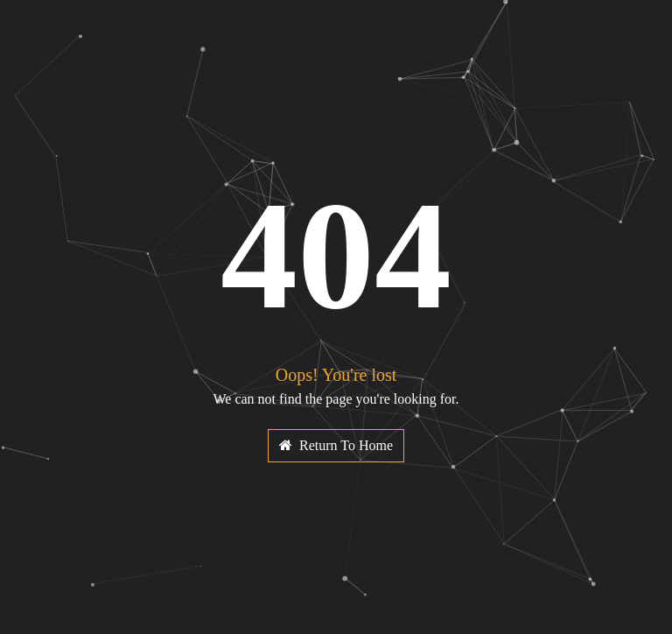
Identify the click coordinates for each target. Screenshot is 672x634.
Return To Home (336, 445)
